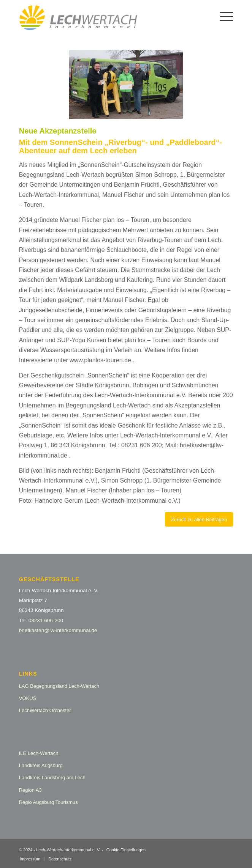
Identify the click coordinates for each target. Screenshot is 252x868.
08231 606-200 (46, 620)
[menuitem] (223, 16)
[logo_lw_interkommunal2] (105, 16)
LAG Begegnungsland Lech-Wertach (59, 686)
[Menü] (223, 16)
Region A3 (30, 790)
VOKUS (28, 698)
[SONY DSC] (126, 85)
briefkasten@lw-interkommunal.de (58, 630)
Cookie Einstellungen (126, 850)
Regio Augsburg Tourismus (48, 802)
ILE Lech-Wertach (39, 753)
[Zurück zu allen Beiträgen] (199, 520)
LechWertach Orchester (45, 710)
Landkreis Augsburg (41, 765)
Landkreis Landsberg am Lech (52, 778)
